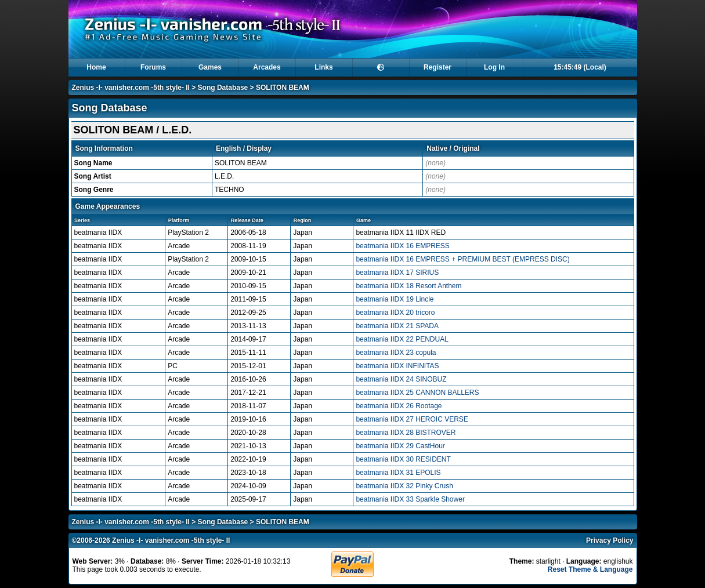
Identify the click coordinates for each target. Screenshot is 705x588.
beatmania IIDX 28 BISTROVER (406, 433)
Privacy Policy (610, 540)
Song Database (223, 88)
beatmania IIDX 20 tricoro (395, 313)
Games (210, 67)
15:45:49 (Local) (580, 67)
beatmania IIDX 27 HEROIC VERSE (412, 419)
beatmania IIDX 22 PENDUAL (402, 339)
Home (96, 67)
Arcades (267, 67)
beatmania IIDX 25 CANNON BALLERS (417, 393)
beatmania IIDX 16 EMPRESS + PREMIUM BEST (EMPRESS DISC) (462, 259)
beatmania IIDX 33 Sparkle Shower (410, 499)
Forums (153, 67)
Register (438, 67)
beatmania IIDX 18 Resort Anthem (408, 286)
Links (323, 67)
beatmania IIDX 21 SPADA (397, 326)
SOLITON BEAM (283, 88)
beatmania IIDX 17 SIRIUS (397, 273)
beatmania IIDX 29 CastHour (400, 446)
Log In (494, 67)
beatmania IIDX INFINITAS (397, 366)
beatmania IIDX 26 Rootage (399, 406)
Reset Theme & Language (590, 569)
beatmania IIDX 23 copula (396, 353)
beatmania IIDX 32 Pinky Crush (404, 486)
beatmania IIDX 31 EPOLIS (398, 473)
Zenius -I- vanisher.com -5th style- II (131, 88)
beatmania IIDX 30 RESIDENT (403, 459)
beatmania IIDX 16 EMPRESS (402, 246)
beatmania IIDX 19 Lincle (395, 299)
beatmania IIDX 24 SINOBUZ (401, 379)
